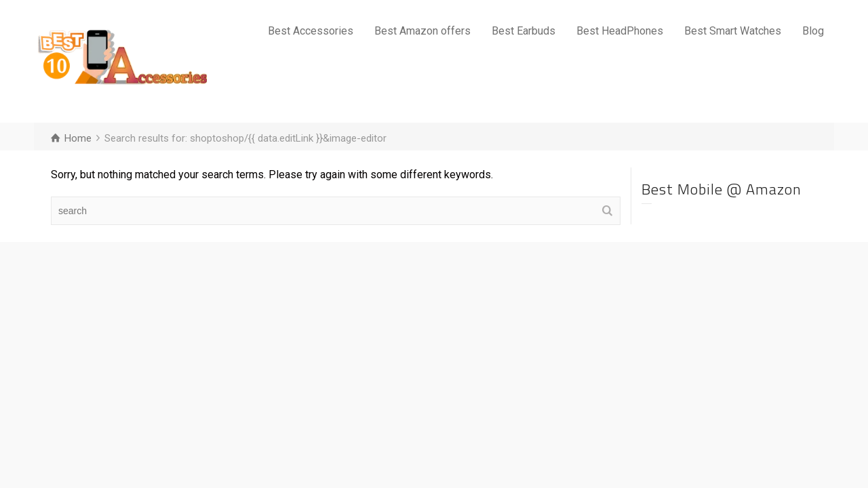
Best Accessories (311, 31)
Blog (813, 31)
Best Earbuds (524, 31)
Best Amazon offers (422, 31)
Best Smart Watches (733, 31)
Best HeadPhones (620, 31)
